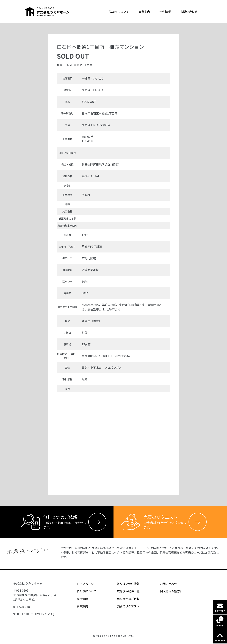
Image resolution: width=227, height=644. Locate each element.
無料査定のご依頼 (125, 599)
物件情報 (165, 12)
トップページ (82, 584)
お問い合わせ (189, 12)
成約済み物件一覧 (125, 591)
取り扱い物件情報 (125, 584)
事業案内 (144, 12)
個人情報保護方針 (168, 591)
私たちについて (119, 12)
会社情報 (79, 599)
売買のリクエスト (125, 606)
